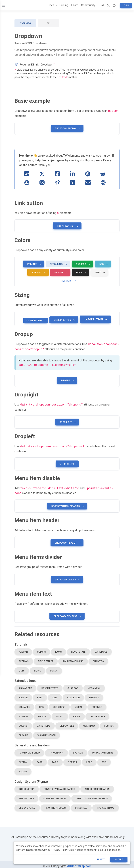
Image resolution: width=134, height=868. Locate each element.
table (55, 759)
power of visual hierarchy (60, 786)
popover (97, 704)
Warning (38, 271)
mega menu (94, 685)
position (109, 723)
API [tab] (49, 23)
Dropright (67, 420)
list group (59, 704)
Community (88, 5)
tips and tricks (106, 805)
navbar (23, 649)
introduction (27, 786)
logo (89, 759)
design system (27, 805)
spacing (23, 732)
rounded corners (73, 658)
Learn (75, 5)
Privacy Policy (60, 850)
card (40, 759)
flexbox (72, 759)
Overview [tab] (25, 23)
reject (101, 859)
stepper (24, 713)
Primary (34, 263)
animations (25, 685)
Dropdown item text (67, 613)
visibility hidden (47, 732)
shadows (98, 658)
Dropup (67, 379)
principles (81, 805)
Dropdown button (67, 128)
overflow (89, 723)
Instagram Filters (103, 750)
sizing (37, 668)
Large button (95, 318)
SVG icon (78, 750)
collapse (24, 704)
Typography (56, 750)
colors (41, 649)
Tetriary (68, 280)
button (23, 759)
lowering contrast (55, 795)
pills (40, 694)
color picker (97, 713)
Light (99, 271)
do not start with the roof (92, 795)
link (41, 704)
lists (22, 668)
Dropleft (66, 462)
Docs (52, 5)
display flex (67, 723)
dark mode (101, 649)
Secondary (58, 263)
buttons (24, 658)
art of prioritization (97, 786)
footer (23, 768)
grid (104, 759)
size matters (26, 795)
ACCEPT (119, 859)
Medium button (64, 319)
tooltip (42, 713)
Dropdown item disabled (67, 503)
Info (103, 263)
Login (126, 5)
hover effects (50, 685)
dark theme (44, 723)
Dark (81, 271)
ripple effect (46, 658)
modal (79, 704)
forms (54, 668)
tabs (55, 694)
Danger (60, 271)
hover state (78, 649)
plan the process (55, 805)
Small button (36, 320)
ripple (77, 713)
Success (82, 263)
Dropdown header (67, 540)
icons (58, 649)
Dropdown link (67, 225)
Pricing (64, 5)
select (60, 713)
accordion (73, 694)
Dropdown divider (67, 576)
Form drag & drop (29, 750)
